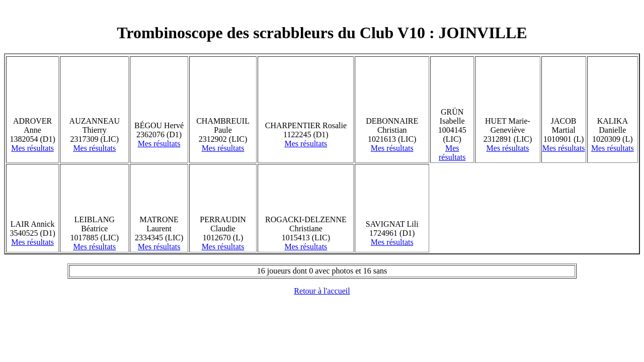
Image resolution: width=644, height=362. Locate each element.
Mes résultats (32, 148)
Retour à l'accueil (322, 291)
